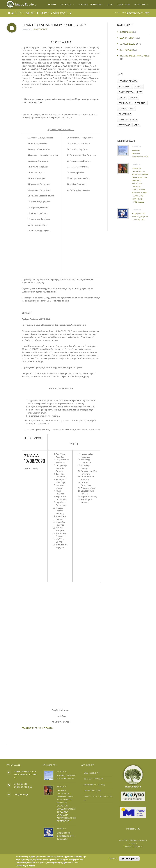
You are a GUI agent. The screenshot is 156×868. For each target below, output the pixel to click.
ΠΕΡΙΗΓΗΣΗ (141, 103)
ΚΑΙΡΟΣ (122, 98)
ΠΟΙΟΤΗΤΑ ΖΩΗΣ (127, 109)
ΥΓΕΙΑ (137, 125)
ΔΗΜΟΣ (139, 87)
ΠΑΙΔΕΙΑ (134, 98)
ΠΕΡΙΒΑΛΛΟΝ (125, 103)
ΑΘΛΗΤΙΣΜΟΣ (125, 87)
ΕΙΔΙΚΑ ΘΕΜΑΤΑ (126, 92)
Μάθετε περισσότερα (25, 866)
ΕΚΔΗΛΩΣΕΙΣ (127, 32)
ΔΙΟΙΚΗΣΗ (62, 4)
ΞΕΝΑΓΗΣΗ (122, 4)
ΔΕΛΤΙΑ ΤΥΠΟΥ (128, 38)
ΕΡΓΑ (140, 92)
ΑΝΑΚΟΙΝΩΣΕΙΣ (40, 29)
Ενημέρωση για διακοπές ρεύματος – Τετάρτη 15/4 (142, 216)
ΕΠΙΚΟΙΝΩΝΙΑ (133, 14)
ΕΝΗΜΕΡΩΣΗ (127, 50)
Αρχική (116, 13)
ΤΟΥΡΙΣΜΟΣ (124, 125)
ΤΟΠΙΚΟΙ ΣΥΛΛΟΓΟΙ (128, 120)
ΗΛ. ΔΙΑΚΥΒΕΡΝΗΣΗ (87, 4)
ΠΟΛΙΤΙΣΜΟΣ (125, 114)
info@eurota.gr (21, 794)
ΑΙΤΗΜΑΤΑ (140, 4)
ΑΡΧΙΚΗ (46, 4)
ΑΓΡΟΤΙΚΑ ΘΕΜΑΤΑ (128, 81)
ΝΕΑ (108, 4)
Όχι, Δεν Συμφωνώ (129, 859)
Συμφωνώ (113, 859)
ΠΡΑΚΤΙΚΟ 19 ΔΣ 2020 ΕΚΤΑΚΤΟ (37, 728)
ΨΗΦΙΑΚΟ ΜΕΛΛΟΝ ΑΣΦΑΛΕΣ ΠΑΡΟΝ (142, 153)
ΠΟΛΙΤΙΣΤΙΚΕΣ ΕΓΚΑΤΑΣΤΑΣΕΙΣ (135, 56)
